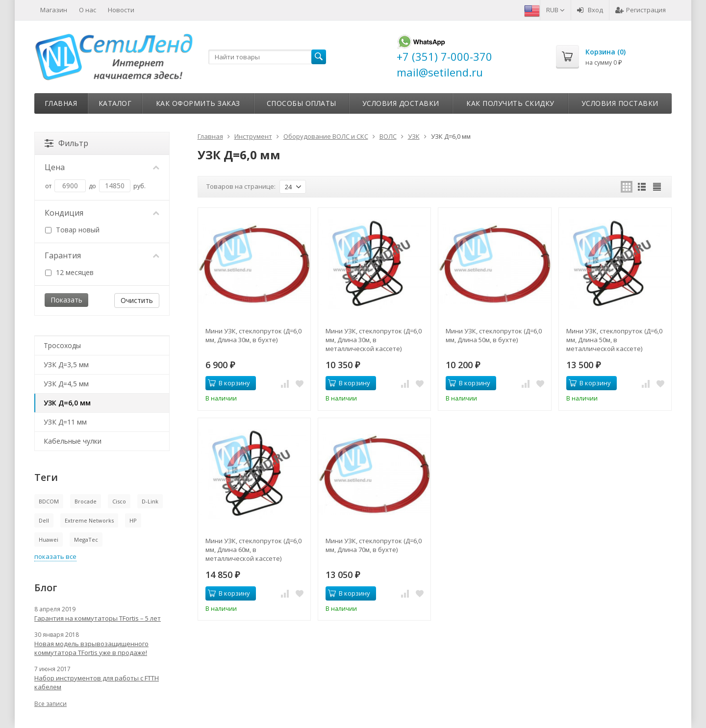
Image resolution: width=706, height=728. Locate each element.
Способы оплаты (302, 103)
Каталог (115, 103)
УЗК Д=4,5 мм (66, 384)
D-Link (150, 501)
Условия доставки (401, 103)
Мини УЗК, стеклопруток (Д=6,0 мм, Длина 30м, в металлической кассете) (374, 340)
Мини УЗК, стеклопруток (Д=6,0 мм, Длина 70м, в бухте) (374, 545)
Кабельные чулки (73, 441)
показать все (55, 556)
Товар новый (72, 230)
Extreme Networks (89, 520)
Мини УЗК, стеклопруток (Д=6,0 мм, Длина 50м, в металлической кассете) (614, 340)
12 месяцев (69, 272)
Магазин (54, 10)
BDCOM (49, 501)
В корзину (229, 383)
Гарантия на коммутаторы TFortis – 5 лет (98, 618)
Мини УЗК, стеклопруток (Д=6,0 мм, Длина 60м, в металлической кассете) (253, 550)
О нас (88, 10)
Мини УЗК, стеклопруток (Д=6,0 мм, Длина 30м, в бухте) (253, 335)
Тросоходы (62, 345)
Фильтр (66, 143)
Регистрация (641, 10)
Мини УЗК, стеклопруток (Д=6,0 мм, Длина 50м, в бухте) (494, 335)
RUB (555, 10)
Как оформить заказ (198, 103)
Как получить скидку (510, 103)
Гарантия (102, 255)
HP (133, 520)
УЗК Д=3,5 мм (66, 364)
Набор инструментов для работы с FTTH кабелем (97, 682)
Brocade (86, 501)
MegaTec (86, 540)
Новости (121, 10)
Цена (102, 167)
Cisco (119, 501)
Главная (61, 103)
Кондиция (102, 213)
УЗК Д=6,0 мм (67, 403)
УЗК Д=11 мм (65, 422)
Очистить (137, 300)
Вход (590, 10)
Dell (44, 520)
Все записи (50, 704)
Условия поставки (620, 103)
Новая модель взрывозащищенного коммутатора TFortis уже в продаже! (91, 648)
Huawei (49, 540)
